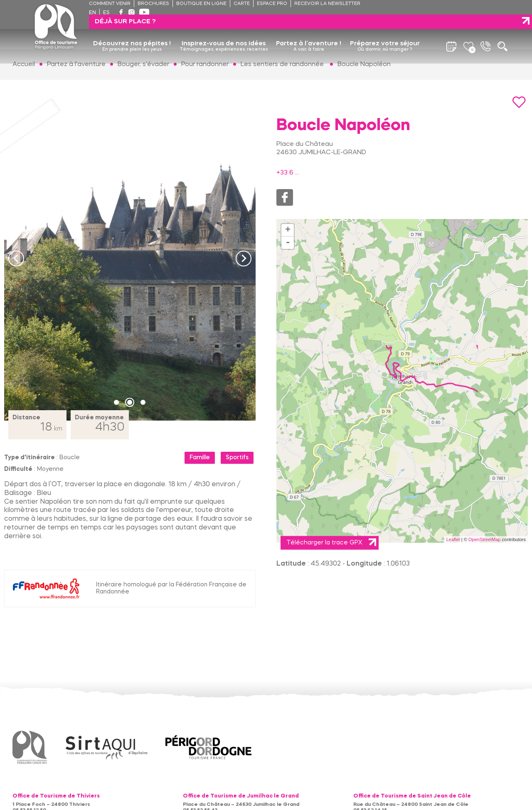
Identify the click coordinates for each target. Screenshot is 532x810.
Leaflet (453, 539)
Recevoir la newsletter (327, 4)
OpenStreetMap (485, 539)
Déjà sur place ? (460, 7)
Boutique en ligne (201, 4)
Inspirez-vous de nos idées (224, 32)
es (106, 13)
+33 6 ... (288, 173)
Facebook (285, 197)
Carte (242, 4)
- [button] (288, 243)
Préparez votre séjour (385, 32)
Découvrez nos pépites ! (132, 32)
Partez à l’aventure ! (309, 32)
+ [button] (288, 230)
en (92, 13)
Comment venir (110, 4)
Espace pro (272, 4)
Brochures (153, 4)
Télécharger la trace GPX (324, 543)
